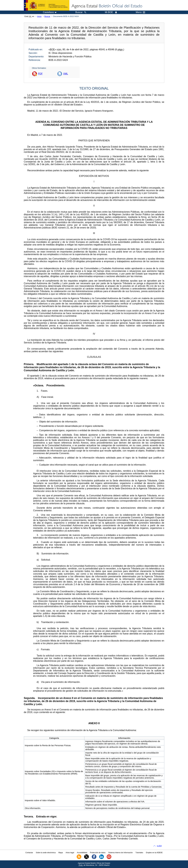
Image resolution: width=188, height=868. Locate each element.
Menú (140, 12)
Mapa (61, 853)
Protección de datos (98, 853)
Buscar (47, 16)
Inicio (39, 16)
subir (159, 846)
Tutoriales (139, 853)
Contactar (29, 853)
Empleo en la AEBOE (154, 853)
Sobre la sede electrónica (46, 853)
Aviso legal (70, 853)
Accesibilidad (82, 853)
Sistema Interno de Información (120, 853)
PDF (40, 74)
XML (66, 74)
